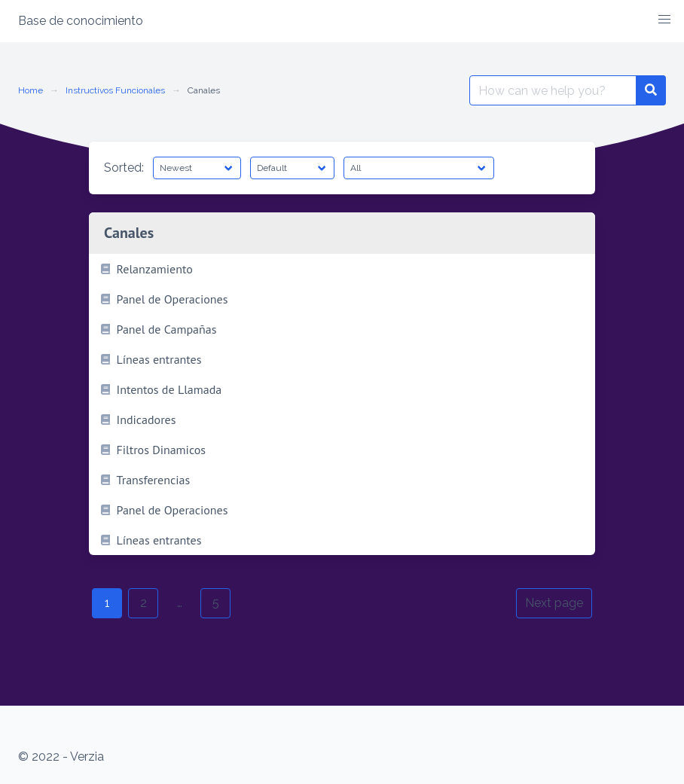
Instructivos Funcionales (115, 90)
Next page (554, 603)
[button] (664, 20)
